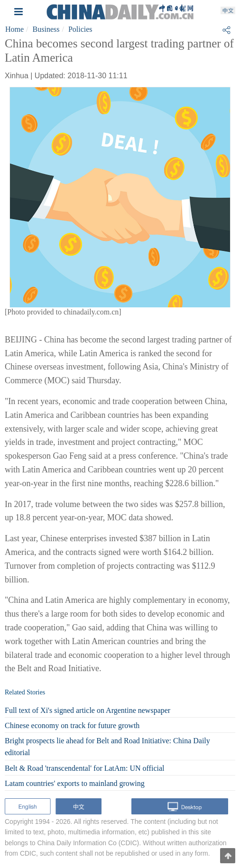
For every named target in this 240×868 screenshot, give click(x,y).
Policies (80, 29)
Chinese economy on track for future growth (72, 725)
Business (46, 29)
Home (14, 29)
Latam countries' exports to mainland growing (75, 783)
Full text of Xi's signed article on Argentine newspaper (88, 710)
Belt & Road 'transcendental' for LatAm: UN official (84, 768)
